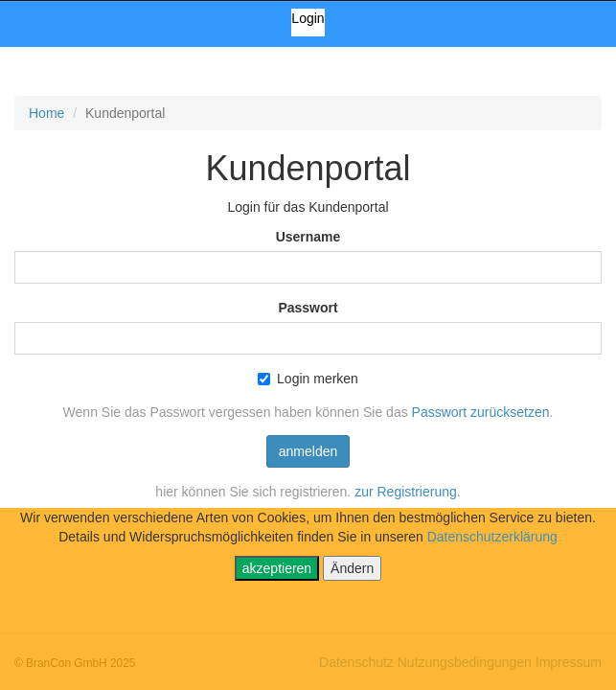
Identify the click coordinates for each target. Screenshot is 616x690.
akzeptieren (277, 568)
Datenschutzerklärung (492, 537)
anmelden (308, 451)
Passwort (308, 308)
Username (308, 237)
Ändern (352, 568)
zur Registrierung (406, 492)
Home (46, 113)
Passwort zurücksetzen (481, 412)
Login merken (308, 379)
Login (308, 18)
